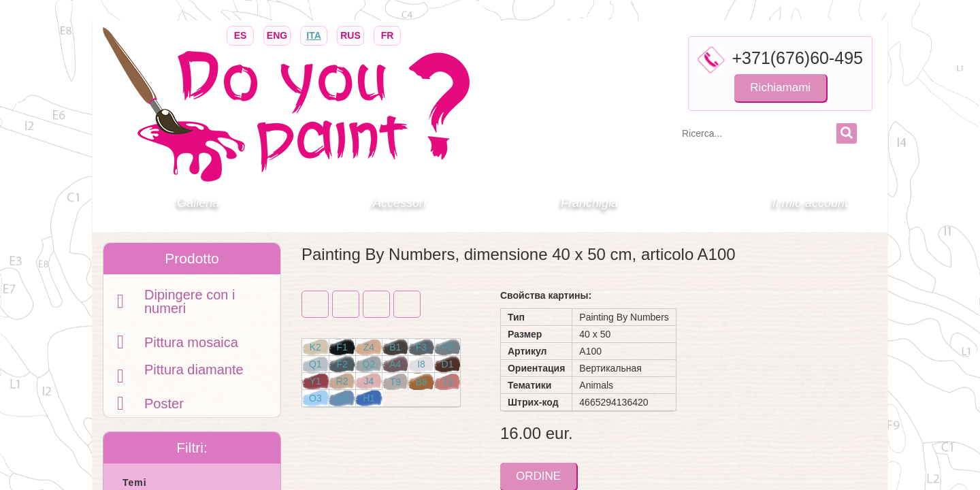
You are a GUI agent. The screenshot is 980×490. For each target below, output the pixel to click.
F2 (342, 364)
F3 (421, 347)
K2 (315, 347)
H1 (369, 398)
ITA (314, 34)
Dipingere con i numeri (190, 301)
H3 (342, 398)
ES (240, 34)
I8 (421, 364)
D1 (448, 364)
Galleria (198, 203)
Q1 (315, 364)
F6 (447, 347)
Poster (164, 404)
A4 (395, 364)
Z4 (369, 347)
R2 (342, 381)
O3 (315, 398)
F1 (342, 347)
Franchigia (589, 203)
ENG (277, 34)
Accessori (399, 203)
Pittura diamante (194, 370)
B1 (395, 347)
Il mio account (810, 203)
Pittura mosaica (191, 342)
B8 (421, 382)
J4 (369, 381)
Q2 (369, 364)
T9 (395, 382)
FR (387, 34)
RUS (350, 34)
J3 (447, 382)
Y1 (315, 381)
